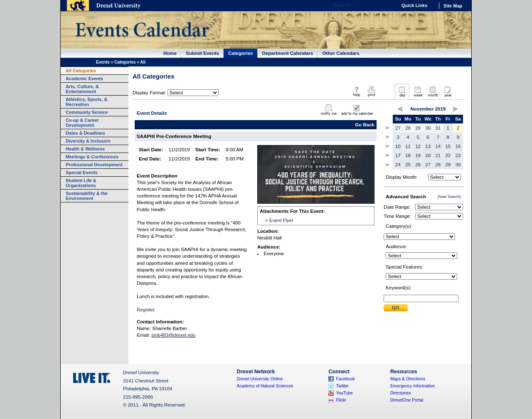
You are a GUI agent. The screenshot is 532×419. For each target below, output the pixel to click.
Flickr (341, 400)
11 (408, 146)
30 (428, 128)
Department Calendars (288, 53)
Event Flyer (281, 220)
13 (428, 146)
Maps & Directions (408, 379)
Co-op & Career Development (82, 123)
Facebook (345, 379)
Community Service (87, 112)
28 (408, 128)
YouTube (344, 393)
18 (408, 155)
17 (398, 155)
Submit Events (202, 53)
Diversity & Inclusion (88, 141)
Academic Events (84, 79)
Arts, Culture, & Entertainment (82, 89)
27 (398, 128)
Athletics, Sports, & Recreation (86, 102)
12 (418, 146)
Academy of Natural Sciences (265, 386)
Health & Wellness (85, 149)
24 (398, 165)
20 (428, 155)
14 (438, 146)
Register (145, 310)
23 (458, 155)
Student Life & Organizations (81, 183)
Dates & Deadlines (85, 133)
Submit (396, 308)
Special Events (82, 173)
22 (448, 155)
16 (458, 146)
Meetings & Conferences (92, 157)
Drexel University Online (260, 379)
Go (388, 5)
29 (418, 128)
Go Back (365, 125)
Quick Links (414, 5)
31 (438, 128)
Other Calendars (341, 53)
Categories (241, 53)
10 (398, 146)
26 (418, 165)
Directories (401, 393)
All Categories (81, 71)
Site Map (453, 6)
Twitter (342, 386)
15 (448, 146)
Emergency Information (413, 386)
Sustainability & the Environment (87, 196)
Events (103, 62)
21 (438, 155)
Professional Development (94, 165)
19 (418, 155)
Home (170, 53)
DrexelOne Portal (407, 400)
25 (408, 165)
